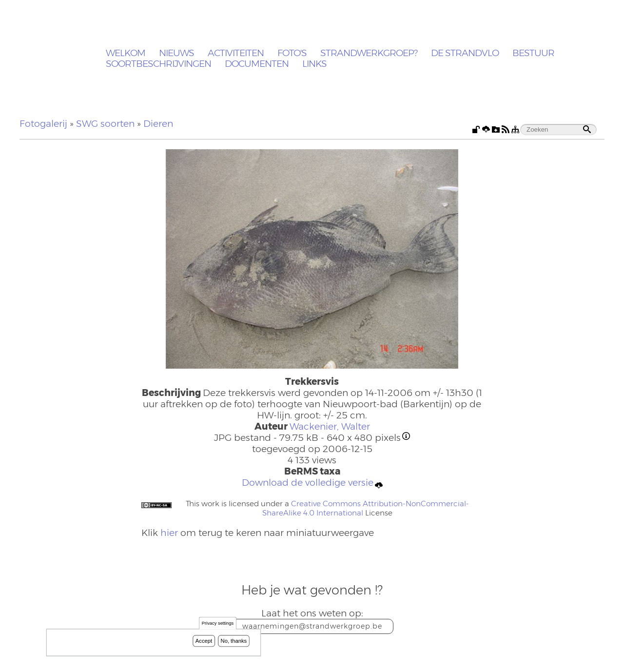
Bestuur (533, 53)
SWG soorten (105, 124)
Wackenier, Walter (330, 426)
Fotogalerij (43, 124)
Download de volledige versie (312, 483)
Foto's (292, 53)
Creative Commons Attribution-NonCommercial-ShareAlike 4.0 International (366, 508)
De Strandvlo (465, 53)
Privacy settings (218, 623)
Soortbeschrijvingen (158, 64)
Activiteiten (236, 53)
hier (169, 533)
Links (314, 64)
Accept (204, 641)
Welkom (126, 53)
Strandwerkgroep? (369, 53)
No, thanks (234, 641)
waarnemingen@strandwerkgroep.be (312, 626)
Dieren (158, 124)
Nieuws (176, 53)
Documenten (257, 64)
